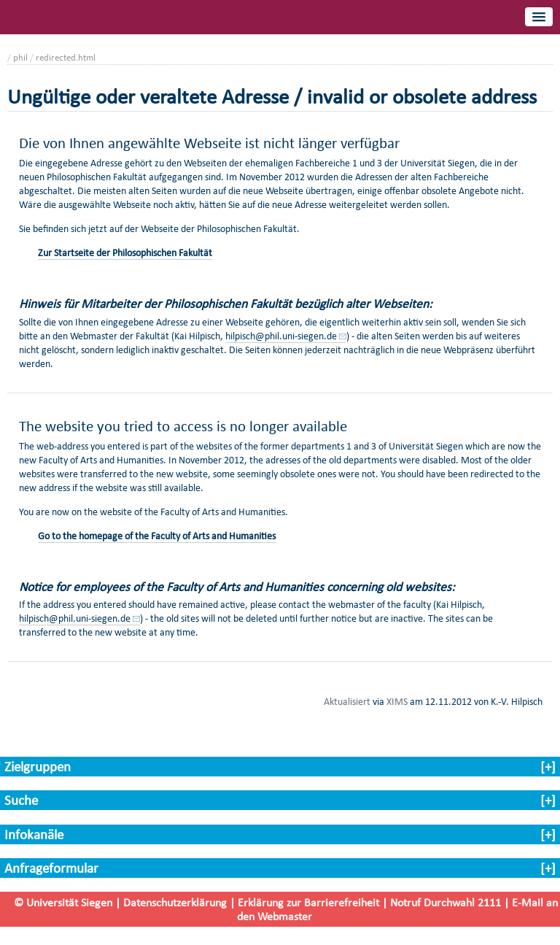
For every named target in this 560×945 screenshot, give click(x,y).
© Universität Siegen (63, 902)
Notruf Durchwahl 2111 (446, 902)
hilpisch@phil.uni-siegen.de (281, 336)
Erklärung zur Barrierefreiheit (308, 902)
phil (20, 57)
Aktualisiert (347, 701)
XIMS (397, 701)
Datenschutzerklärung (175, 902)
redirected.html (66, 57)
